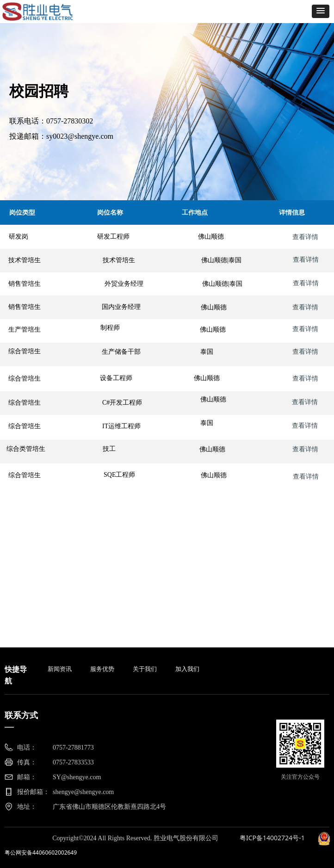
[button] (321, 11)
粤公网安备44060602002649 (41, 853)
